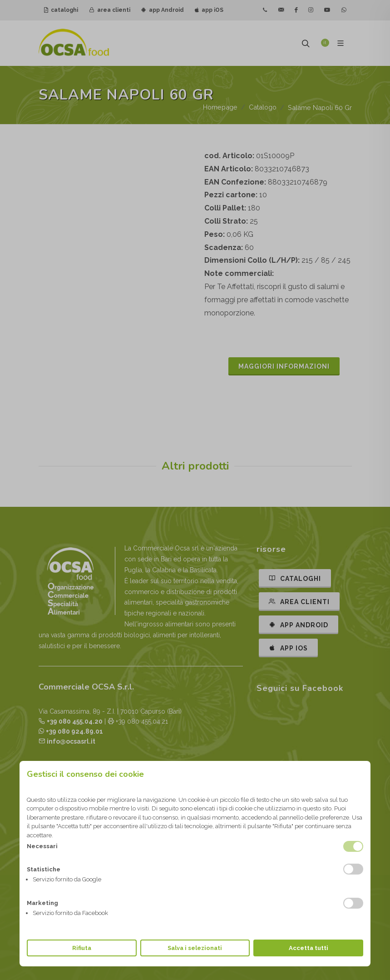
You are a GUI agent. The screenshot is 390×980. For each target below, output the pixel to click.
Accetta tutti (309, 948)
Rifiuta (82, 948)
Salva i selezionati (195, 948)
